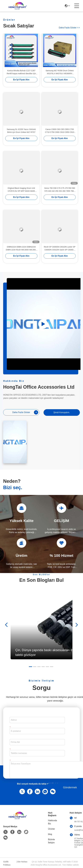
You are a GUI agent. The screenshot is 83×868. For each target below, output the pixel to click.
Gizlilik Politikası (7, 863)
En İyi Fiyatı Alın (21, 80)
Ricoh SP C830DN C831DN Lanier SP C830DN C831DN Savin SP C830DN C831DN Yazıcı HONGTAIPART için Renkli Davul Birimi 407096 (60, 249)
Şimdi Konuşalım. (62, 412)
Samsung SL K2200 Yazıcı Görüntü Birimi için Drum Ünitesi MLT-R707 (21, 131)
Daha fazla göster (69, 28)
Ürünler (51, 829)
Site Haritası (22, 862)
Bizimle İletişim (51, 841)
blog (50, 834)
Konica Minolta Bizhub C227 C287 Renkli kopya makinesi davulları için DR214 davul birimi (21, 72)
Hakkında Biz (53, 822)
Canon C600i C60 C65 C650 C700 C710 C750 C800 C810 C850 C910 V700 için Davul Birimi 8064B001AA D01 (60, 131)
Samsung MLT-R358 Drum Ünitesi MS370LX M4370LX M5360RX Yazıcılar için (60, 72)
